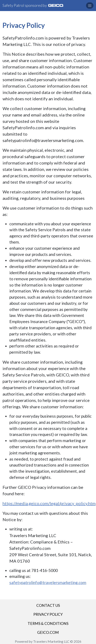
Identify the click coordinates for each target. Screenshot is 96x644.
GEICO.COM (48, 632)
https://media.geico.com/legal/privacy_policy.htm (49, 503)
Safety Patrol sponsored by (33, 5)
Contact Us (48, 605)
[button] (90, 6)
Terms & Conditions (48, 623)
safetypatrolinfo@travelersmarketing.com (48, 582)
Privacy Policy (48, 614)
